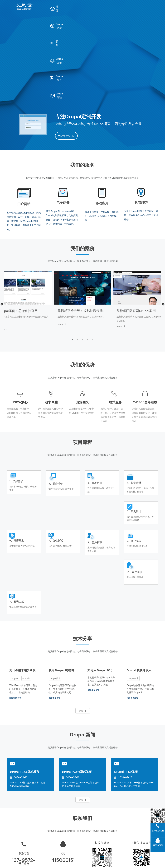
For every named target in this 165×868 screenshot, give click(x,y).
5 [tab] (92, 262)
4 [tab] (87, 262)
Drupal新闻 (103, 841)
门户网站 (24, 127)
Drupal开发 (37, 859)
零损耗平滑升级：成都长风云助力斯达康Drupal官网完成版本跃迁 (104, 234)
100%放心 (20, 325)
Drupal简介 (144, 7)
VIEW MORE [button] (66, 59)
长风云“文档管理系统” (64, 817)
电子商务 (63, 125)
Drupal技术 (55, 601)
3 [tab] (82, 262)
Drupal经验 (106, 20)
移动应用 (102, 126)
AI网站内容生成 (64, 859)
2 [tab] (78, 262)
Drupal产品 (83, 7)
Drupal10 (15, 601)
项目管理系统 (64, 823)
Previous (2, 227)
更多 (83, 634)
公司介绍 (103, 823)
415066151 (63, 783)
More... (62, 247)
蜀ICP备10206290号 (120, 863)
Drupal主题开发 (142, 847)
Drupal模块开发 (142, 841)
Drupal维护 (23, 859)
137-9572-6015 (24, 785)
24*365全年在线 (145, 325)
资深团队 (82, 325)
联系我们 (103, 829)
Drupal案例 (121, 7)
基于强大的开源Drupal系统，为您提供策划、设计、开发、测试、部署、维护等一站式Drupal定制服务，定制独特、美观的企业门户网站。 (24, 144)
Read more (15, 621)
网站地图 (49, 859)
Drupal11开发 (142, 829)
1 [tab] (73, 262)
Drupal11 (26, 601)
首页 (64, 7)
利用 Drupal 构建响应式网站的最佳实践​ (74, 593)
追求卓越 (51, 325)
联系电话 (24, 776)
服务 (102, 7)
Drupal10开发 (142, 835)
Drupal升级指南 (142, 817)
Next (163, 227)
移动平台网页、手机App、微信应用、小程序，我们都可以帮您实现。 (102, 139)
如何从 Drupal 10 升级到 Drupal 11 (110, 593)
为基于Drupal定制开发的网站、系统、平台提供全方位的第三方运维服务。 (141, 138)
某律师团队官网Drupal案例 (136, 234)
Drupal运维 (103, 817)
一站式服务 (114, 325)
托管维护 (141, 125)
